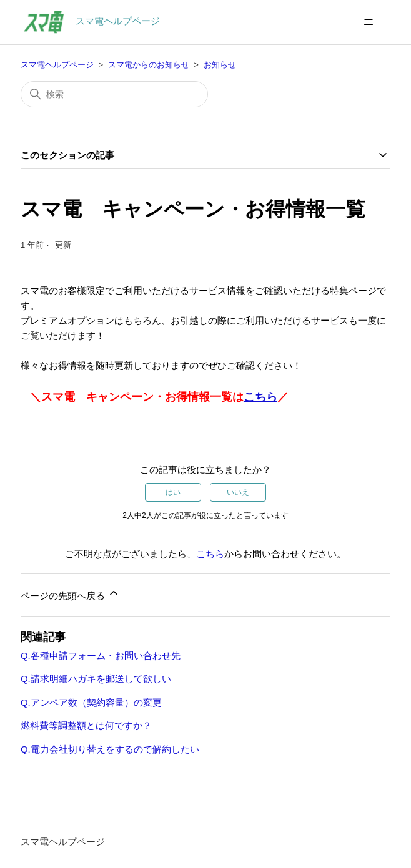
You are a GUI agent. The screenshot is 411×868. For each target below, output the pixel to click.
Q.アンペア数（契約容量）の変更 (91, 702)
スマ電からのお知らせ (149, 65)
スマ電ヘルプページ (57, 65)
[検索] (114, 94)
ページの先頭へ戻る (70, 594)
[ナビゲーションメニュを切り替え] (368, 22)
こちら (260, 397)
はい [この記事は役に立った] (173, 492)
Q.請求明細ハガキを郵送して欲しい (96, 679)
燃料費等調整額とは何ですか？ (86, 725)
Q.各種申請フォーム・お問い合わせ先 (101, 656)
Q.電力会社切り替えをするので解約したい (110, 749)
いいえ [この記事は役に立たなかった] (238, 492)
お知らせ (220, 65)
